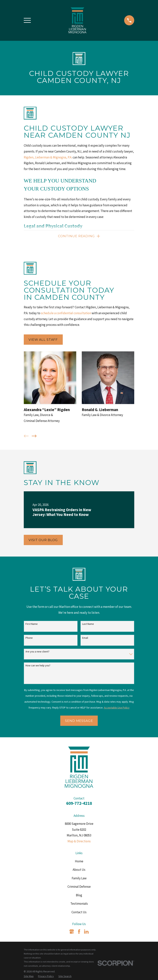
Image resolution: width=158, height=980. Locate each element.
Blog (79, 895)
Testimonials (79, 904)
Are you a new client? (37, 652)
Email (85, 638)
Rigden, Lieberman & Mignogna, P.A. (48, 157)
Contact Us (79, 912)
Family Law (79, 878)
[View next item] (34, 436)
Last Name (88, 624)
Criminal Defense (79, 887)
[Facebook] (79, 932)
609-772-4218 (79, 803)
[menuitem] (29, 977)
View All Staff (43, 340)
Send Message (79, 721)
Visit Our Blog (43, 540)
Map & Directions (79, 841)
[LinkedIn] (86, 932)
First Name (32, 624)
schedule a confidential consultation (66, 313)
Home (79, 861)
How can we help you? (38, 666)
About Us (79, 870)
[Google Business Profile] (72, 932)
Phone (29, 638)
